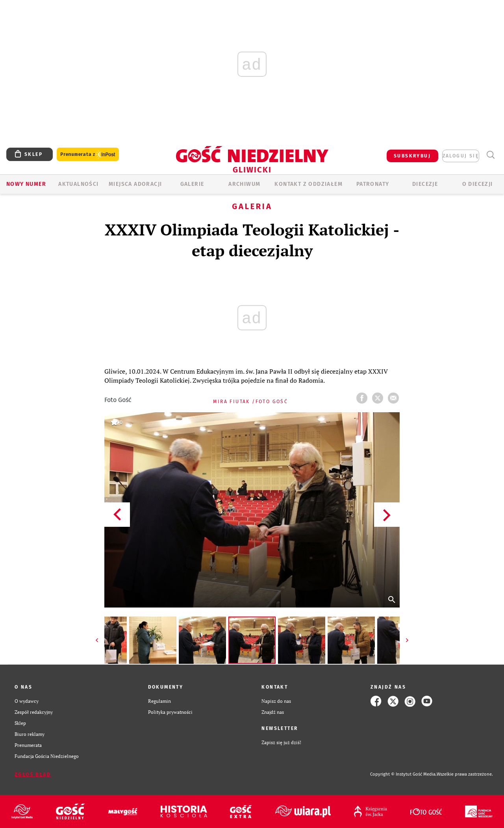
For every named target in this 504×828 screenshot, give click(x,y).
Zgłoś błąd (33, 774)
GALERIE (192, 184)
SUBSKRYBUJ (412, 156)
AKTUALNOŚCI (78, 184)
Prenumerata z (88, 155)
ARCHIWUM (244, 184)
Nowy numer (26, 184)
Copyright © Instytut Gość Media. (403, 774)
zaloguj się (461, 156)
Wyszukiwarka (490, 155)
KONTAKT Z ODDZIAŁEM (309, 184)
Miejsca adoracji (135, 184)
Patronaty (373, 184)
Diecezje (425, 184)
